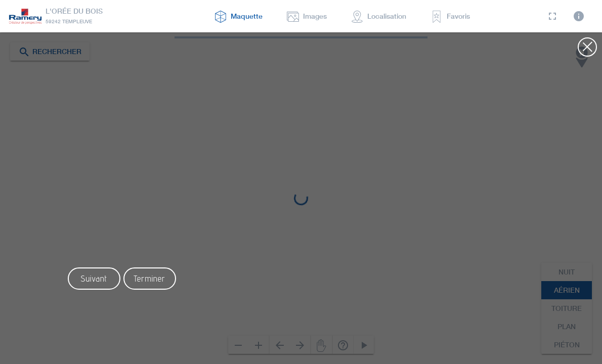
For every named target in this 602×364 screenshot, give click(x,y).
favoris (450, 16)
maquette (239, 16)
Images (307, 16)
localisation (379, 16)
